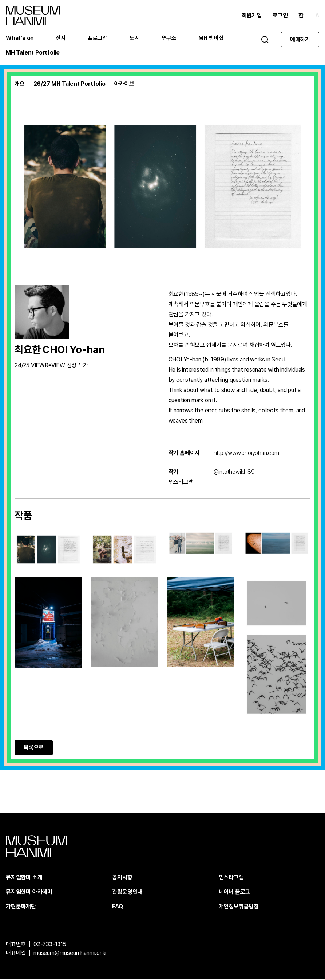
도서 (135, 38)
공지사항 (122, 878)
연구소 (169, 38)
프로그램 (98, 38)
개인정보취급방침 (239, 907)
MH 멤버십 (211, 38)
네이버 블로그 (235, 893)
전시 (61, 38)
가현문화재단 (21, 907)
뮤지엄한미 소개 (24, 878)
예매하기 (300, 39)
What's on (20, 38)
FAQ (117, 907)
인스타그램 (231, 878)
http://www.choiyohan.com (246, 454)
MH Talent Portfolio (33, 53)
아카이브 (124, 85)
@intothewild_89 (234, 473)
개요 (20, 85)
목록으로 (34, 748)
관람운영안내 (127, 893)
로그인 (280, 15)
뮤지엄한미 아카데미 (29, 893)
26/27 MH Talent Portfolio (70, 85)
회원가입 (252, 15)
